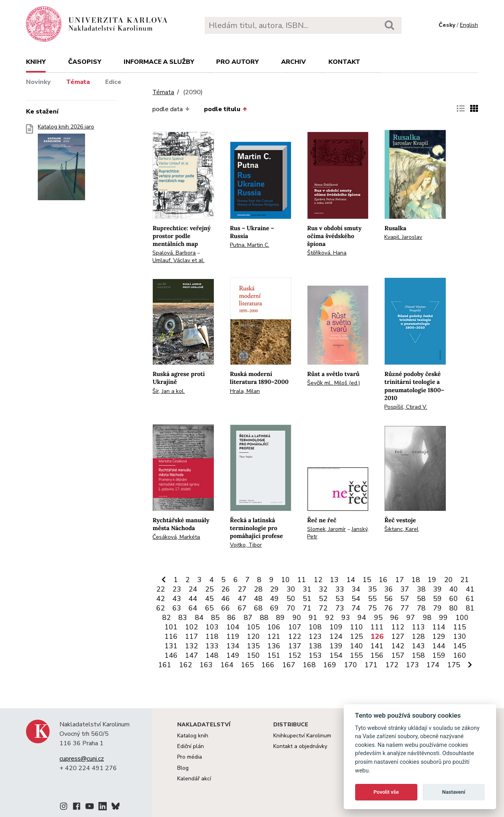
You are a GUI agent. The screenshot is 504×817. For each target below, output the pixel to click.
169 (330, 665)
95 (378, 618)
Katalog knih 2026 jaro (66, 165)
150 (253, 655)
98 (427, 618)
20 (448, 580)
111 (377, 627)
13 (334, 580)
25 (209, 589)
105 (253, 627)
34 (356, 589)
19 (432, 580)
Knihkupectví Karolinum (302, 736)
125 (357, 636)
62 (161, 608)
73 (340, 608)
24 (193, 589)
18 (416, 580)
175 (454, 665)
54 (356, 599)
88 (264, 618)
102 (192, 627)
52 (323, 599)
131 (171, 646)
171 (371, 665)
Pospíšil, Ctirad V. (406, 407)
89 (280, 618)
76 (389, 608)
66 (226, 608)
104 (233, 627)
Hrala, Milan (245, 391)
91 (313, 618)
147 (192, 655)
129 (439, 636)
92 (330, 618)
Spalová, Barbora (174, 253)
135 (253, 646)
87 (248, 618)
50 (291, 599)
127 (398, 636)
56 (389, 599)
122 (295, 636)
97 (411, 618)
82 (167, 618)
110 (357, 627)
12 (318, 580)
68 (258, 608)
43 (177, 599)
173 (412, 665)
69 (274, 608)
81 (470, 608)
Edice (113, 82)
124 (336, 636)
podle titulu (225, 109)
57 (405, 599)
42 (161, 599)
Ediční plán (191, 746)
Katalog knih (193, 736)
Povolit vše (386, 792)
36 (389, 589)
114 (439, 627)
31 (307, 589)
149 (233, 655)
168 (309, 665)
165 (247, 665)
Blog (183, 768)
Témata (78, 82)
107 (295, 627)
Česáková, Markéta (176, 537)
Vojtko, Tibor (246, 545)
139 (336, 646)
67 (242, 608)
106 (274, 627)
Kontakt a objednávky (300, 746)
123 (315, 636)
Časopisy (85, 62)
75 (372, 608)
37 (405, 589)
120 (253, 636)
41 (470, 589)
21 (465, 580)
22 (161, 589)
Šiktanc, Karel (401, 529)
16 (383, 580)
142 (398, 646)
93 (346, 618)
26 (226, 589)
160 (460, 655)
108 (315, 627)
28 (258, 589)
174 (433, 665)
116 (171, 636)
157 (398, 655)
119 (233, 636)
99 (443, 618)
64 (193, 608)
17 (400, 580)
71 (307, 608)
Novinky (38, 82)
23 (177, 589)
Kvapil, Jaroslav (403, 237)
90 (297, 618)
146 (171, 655)
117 (192, 636)
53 (340, 599)
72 (323, 608)
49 (274, 599)
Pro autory (237, 62)
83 (183, 618)
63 (177, 608)
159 (439, 655)
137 (295, 646)
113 (418, 627)
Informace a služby (159, 62)
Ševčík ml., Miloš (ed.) (334, 383)
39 (437, 589)
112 (398, 627)
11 (302, 580)
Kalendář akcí (194, 779)
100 (462, 618)
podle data (171, 109)
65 (209, 608)
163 (206, 665)
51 (307, 599)
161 (165, 665)
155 (357, 655)
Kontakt (344, 62)
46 (226, 599)
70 (291, 608)
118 (212, 636)
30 (291, 589)
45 (209, 599)
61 (470, 599)
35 (372, 589)
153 (315, 655)
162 (186, 665)
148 (212, 655)
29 (274, 589)
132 (192, 646)
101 (171, 627)
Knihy (36, 62)
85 (215, 618)
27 (242, 589)
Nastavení (454, 792)
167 (289, 665)
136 (274, 646)
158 (418, 655)
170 (351, 665)
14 (351, 580)
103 (212, 627)
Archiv (294, 62)
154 (336, 655)
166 (268, 665)
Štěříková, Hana (327, 253)
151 (274, 655)
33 (340, 589)
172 (392, 665)
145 (460, 646)
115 (460, 627)
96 (395, 618)
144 (439, 646)
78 (421, 608)
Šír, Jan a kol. (169, 391)
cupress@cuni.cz (82, 759)
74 (356, 608)
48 (258, 599)
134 (233, 646)
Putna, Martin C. (250, 245)
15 (367, 580)
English (469, 25)
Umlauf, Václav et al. (178, 260)
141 (377, 646)
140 (357, 646)
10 (285, 580)
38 (421, 589)
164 (227, 665)
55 (372, 599)
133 (212, 646)
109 (336, 627)
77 (405, 608)
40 (454, 589)
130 (460, 636)
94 (362, 618)
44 (193, 599)
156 (377, 655)
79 (437, 608)
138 (315, 646)
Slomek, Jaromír (326, 529)
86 (232, 618)
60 (454, 599)
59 (437, 599)
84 (199, 618)
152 (295, 655)
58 (421, 599)
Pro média (190, 757)
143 (418, 646)
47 (242, 599)
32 (323, 589)
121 (274, 636)
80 (454, 608)
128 (418, 636)
